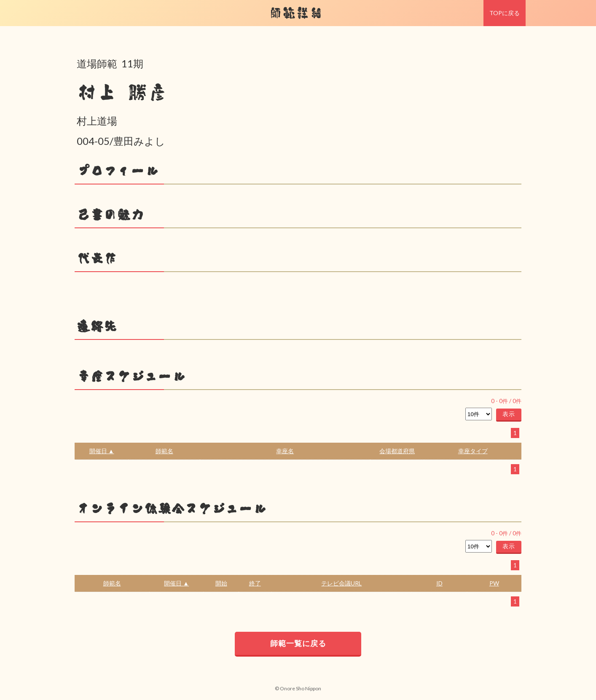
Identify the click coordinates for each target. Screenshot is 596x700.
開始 (221, 583)
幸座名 (285, 451)
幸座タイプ (473, 451)
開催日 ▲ (102, 451)
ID (439, 583)
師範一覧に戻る (298, 643)
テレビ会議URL (341, 583)
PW (494, 583)
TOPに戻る (505, 13)
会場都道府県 (397, 451)
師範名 (164, 451)
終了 (255, 583)
